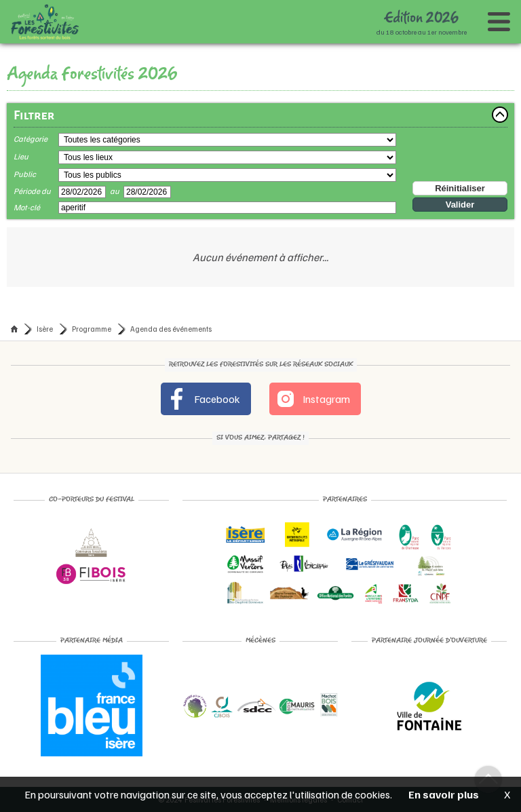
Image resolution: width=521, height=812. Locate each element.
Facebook (203, 399)
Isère (45, 329)
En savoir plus (444, 794)
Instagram (312, 399)
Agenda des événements (171, 329)
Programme (92, 329)
